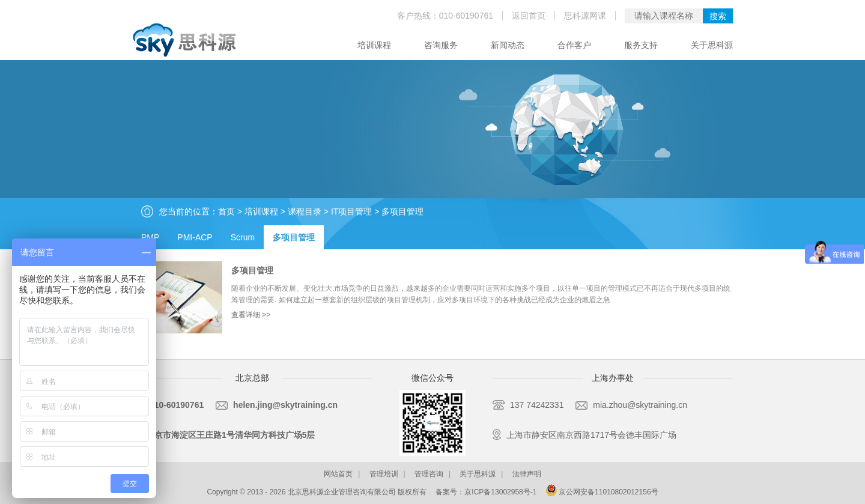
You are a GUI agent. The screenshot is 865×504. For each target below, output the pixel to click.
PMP (150, 237)
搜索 (718, 16)
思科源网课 (585, 16)
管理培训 (384, 474)
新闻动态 (508, 45)
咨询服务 (441, 45)
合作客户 (574, 45)
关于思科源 (712, 45)
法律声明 (527, 474)
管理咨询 (429, 474)
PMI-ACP (195, 237)
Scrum (243, 237)
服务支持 (641, 45)
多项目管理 (402, 211)
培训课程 (374, 45)
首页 (226, 211)
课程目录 (305, 211)
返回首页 (529, 16)
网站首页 (338, 474)
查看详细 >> (251, 315)
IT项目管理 (351, 211)
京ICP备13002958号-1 (500, 492)
